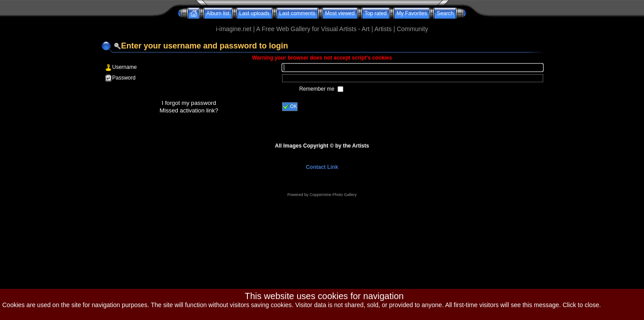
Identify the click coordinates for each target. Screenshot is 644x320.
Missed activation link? (189, 110)
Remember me (318, 89)
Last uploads (254, 13)
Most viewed (340, 13)
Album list (218, 13)
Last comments (297, 13)
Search (445, 13)
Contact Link (322, 167)
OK (290, 107)
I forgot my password (189, 103)
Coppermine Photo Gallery (333, 195)
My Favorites (412, 13)
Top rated (376, 13)
